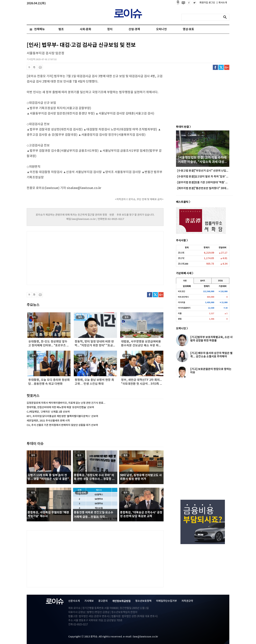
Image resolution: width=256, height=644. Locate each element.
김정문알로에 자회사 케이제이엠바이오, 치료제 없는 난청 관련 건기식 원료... (66, 403)
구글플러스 (227, 67)
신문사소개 (74, 601)
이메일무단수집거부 (166, 601)
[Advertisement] (62, 258)
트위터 (221, 67)
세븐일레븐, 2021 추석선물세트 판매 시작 (48, 421)
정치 (110, 29)
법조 (61, 29)
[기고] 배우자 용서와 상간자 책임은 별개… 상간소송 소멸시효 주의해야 (211, 355)
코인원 (220, 281)
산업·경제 (134, 29)
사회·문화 (86, 29)
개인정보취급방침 (121, 601)
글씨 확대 (34, 67)
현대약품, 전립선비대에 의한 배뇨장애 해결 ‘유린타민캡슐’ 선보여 (60, 407)
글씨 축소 (29, 67)
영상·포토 (188, 29)
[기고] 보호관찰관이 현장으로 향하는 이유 (211, 371)
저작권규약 (187, 601)
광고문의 (103, 601)
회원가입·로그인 (208, 3)
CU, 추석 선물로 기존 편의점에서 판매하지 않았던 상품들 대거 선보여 (62, 425)
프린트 (40, 67)
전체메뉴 (39, 29)
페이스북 (215, 67)
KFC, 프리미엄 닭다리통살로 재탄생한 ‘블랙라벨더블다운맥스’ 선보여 (62, 416)
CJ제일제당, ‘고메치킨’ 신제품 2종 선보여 (48, 412)
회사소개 (222, 3)
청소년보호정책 (143, 601)
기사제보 (89, 601)
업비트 (203, 281)
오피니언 (161, 29)
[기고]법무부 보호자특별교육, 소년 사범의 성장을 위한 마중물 (211, 339)
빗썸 (185, 281)
